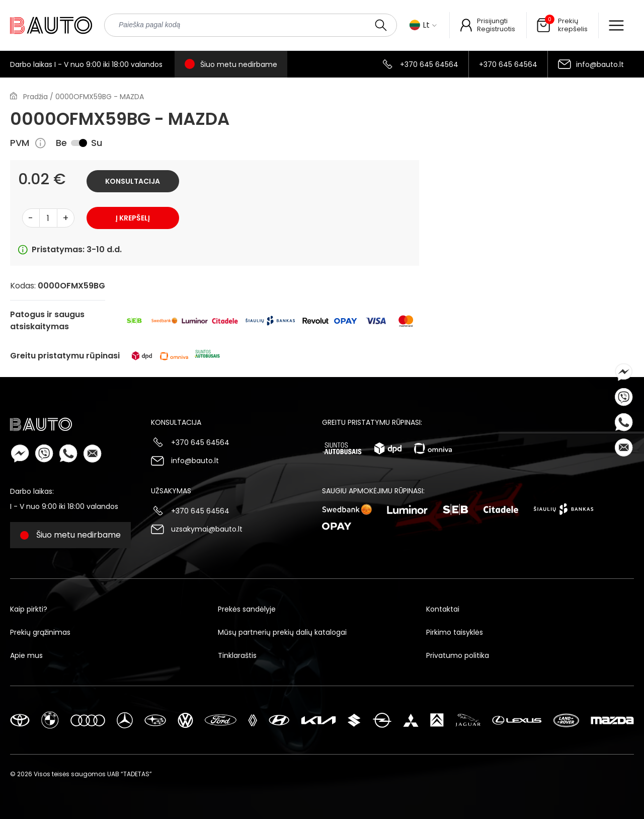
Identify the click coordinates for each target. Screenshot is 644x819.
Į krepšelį (133, 218)
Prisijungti (492, 21)
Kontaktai (443, 609)
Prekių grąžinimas (40, 632)
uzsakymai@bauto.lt (207, 529)
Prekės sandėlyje (247, 609)
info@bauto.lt (600, 64)
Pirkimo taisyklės (455, 632)
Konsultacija (133, 181)
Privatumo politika (458, 655)
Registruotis (496, 29)
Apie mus (26, 655)
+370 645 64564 (429, 64)
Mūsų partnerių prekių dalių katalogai (282, 632)
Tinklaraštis (237, 655)
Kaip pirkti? (29, 609)
